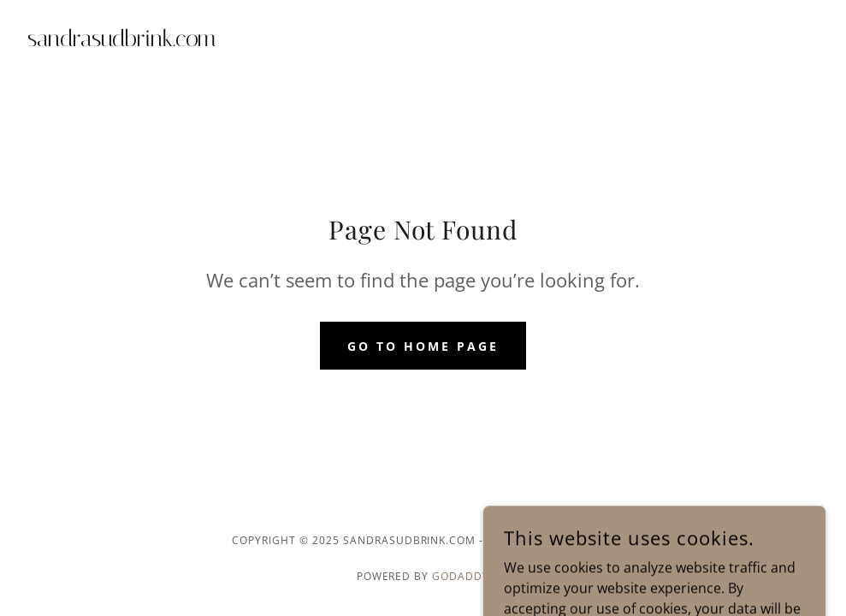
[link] (122, 41)
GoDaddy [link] (461, 576)
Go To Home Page (423, 346)
